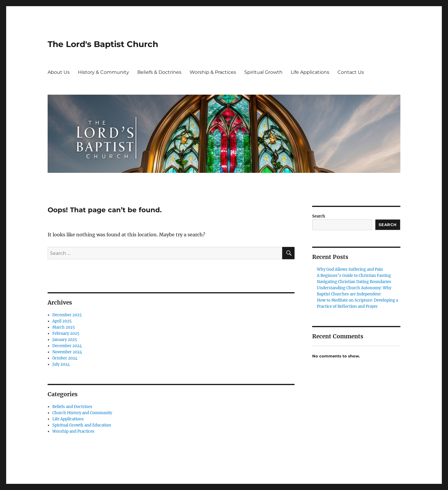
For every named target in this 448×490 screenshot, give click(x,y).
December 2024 (67, 346)
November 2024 (67, 352)
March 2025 (64, 327)
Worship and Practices (73, 431)
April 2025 (62, 321)
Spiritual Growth (263, 72)
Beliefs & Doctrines (159, 72)
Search (319, 216)
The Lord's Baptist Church (103, 44)
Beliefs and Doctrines (72, 407)
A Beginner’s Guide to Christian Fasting (354, 276)
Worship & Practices (213, 72)
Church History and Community (82, 413)
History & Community (103, 72)
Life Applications (310, 72)
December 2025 (67, 315)
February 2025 (66, 333)
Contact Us (351, 72)
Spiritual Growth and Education (82, 425)
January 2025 (65, 340)
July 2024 (61, 364)
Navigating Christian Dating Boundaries (354, 282)
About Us (59, 72)
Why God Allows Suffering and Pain (350, 269)
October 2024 (65, 358)
